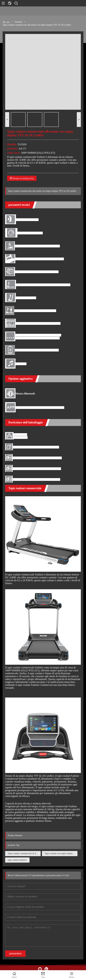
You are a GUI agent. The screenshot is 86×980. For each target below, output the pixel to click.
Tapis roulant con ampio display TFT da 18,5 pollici (61, 853)
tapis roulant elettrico (17, 860)
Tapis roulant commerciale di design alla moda (24, 853)
